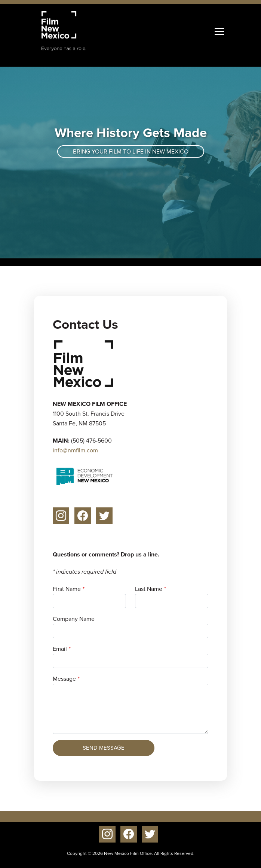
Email (60, 649)
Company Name (74, 619)
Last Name (149, 589)
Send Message (104, 748)
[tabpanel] (130, 163)
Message (64, 679)
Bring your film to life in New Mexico (131, 151)
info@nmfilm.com (75, 450)
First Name (67, 589)
